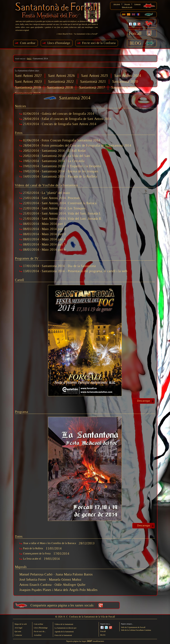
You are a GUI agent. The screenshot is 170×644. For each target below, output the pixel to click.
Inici (29, 59)
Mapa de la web (127, 7)
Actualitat (38, 635)
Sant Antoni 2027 (28, 76)
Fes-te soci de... (40, 631)
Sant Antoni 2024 (128, 76)
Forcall (135, 34)
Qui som (127, 4)
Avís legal (117, 4)
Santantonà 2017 (92, 88)
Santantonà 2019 (28, 88)
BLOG (135, 43)
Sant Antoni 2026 (61, 76)
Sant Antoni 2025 (95, 76)
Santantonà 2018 (60, 88)
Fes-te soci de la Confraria (99, 43)
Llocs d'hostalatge (59, 43)
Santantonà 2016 (124, 88)
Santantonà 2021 (93, 82)
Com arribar (28, 43)
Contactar (137, 4)
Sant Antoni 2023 (28, 82)
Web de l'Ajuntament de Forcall (133, 627)
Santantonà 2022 (61, 82)
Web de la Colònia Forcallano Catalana (136, 630)
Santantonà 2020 (125, 82)
